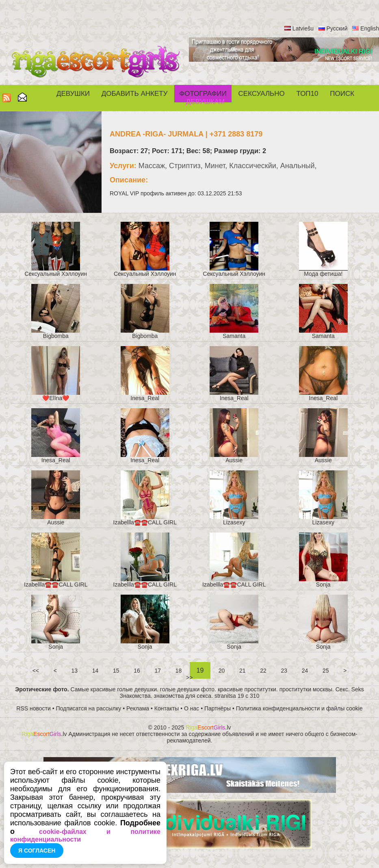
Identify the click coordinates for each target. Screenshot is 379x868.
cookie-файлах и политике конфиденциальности (85, 836)
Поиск (342, 94)
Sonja (323, 584)
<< (36, 671)
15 (116, 671)
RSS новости (34, 708)
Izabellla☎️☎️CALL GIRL (145, 522)
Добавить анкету (135, 94)
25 (326, 671)
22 (263, 671)
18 (179, 671)
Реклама (138, 708)
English (370, 28)
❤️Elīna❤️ (56, 398)
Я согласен (37, 851)
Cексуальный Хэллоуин (56, 274)
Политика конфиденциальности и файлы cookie (299, 708)
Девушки (73, 94)
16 (137, 671)
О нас (192, 708)
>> (189, 678)
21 (242, 671)
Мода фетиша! (323, 274)
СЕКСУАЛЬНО (262, 94)
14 (95, 671)
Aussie (234, 460)
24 (305, 671)
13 (75, 671)
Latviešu (303, 28)
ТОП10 (308, 94)
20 (222, 671)
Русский (337, 28)
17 (158, 671)
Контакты (167, 708)
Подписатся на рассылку (89, 708)
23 (284, 671)
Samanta (234, 336)
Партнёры (218, 708)
